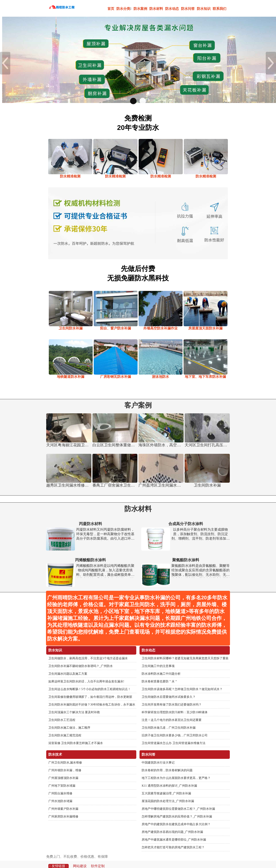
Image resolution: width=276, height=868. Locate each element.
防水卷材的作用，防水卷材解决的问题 (167, 763)
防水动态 (172, 9)
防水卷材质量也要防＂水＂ (160, 674)
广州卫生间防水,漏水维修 (65, 756)
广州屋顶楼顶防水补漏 (63, 771)
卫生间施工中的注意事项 (158, 659)
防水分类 (124, 9)
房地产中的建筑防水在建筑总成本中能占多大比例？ (176, 817)
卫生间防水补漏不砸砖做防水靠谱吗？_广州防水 (81, 659)
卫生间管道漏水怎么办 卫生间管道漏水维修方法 (174, 736)
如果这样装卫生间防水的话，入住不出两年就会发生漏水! (86, 674)
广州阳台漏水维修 (60, 786)
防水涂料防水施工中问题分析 (161, 667)
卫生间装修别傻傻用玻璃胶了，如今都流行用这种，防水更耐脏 (90, 690)
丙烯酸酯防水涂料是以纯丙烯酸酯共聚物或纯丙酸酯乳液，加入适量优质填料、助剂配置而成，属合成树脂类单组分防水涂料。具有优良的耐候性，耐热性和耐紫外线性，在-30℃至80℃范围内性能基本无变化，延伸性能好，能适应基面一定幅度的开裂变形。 (105, 563)
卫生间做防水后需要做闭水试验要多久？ (169, 690)
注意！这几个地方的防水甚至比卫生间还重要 (172, 713)
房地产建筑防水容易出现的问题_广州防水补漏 (172, 825)
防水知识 (204, 9)
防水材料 (156, 9)
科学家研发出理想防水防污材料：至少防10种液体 (175, 705)
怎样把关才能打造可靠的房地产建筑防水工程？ (173, 840)
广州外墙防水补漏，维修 (65, 763)
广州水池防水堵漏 (60, 794)
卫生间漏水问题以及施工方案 (68, 667)
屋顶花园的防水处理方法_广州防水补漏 (168, 794)
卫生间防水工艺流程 (62, 713)
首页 (111, 9)
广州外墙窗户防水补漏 (63, 802)
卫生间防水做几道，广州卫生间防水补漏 (169, 721)
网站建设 (80, 859)
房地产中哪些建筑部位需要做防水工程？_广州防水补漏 (178, 802)
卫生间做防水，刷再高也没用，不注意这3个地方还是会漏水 (88, 651)
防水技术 (55, 747)
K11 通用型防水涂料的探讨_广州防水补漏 (169, 779)
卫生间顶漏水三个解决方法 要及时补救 (74, 705)
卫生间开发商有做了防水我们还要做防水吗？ (172, 698)
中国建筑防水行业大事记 (158, 756)
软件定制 (98, 859)
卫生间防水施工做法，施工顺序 (69, 721)
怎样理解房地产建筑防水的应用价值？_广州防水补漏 (177, 809)
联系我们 (220, 9)
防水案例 (140, 9)
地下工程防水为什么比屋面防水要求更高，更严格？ (176, 771)
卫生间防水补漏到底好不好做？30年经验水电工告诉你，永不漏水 (92, 698)
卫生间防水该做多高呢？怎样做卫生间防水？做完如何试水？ (182, 682)
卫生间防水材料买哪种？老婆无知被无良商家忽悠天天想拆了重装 (185, 651)
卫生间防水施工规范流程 (65, 728)
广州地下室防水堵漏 (62, 779)
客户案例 (138, 398)
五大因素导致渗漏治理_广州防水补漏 (166, 786)
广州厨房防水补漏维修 (63, 809)
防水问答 (188, 9)
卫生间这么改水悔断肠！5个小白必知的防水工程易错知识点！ (90, 682)
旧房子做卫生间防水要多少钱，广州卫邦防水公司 (175, 728)
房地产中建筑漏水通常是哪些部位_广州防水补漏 (174, 833)
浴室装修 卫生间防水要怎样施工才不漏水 (76, 736)
